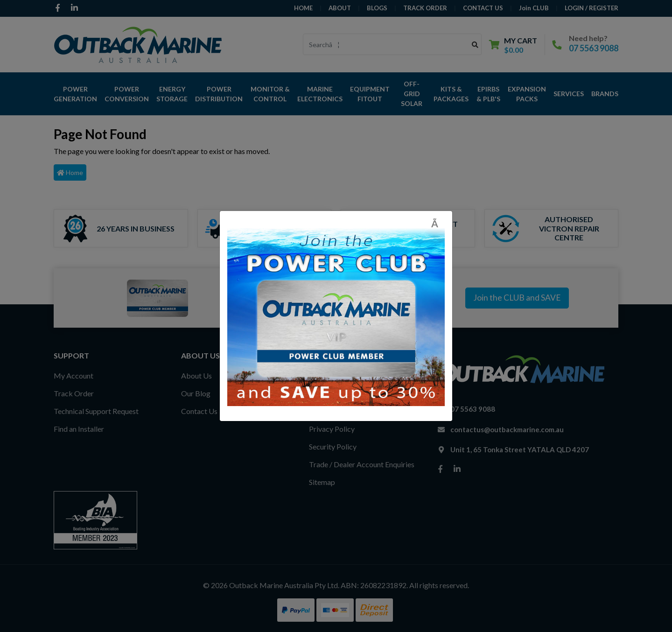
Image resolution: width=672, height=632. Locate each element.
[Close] (438, 223)
